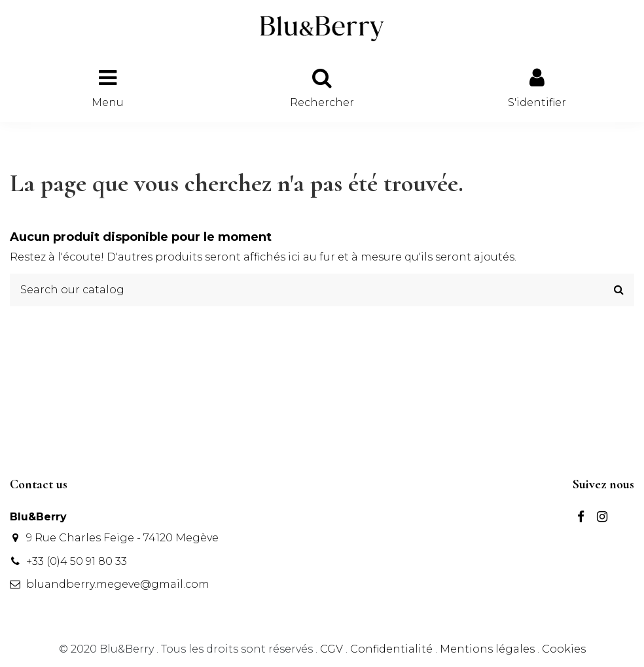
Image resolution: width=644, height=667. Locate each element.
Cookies (564, 649)
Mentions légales (487, 649)
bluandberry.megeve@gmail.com (118, 584)
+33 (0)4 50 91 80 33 (77, 561)
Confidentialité (391, 649)
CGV (331, 649)
